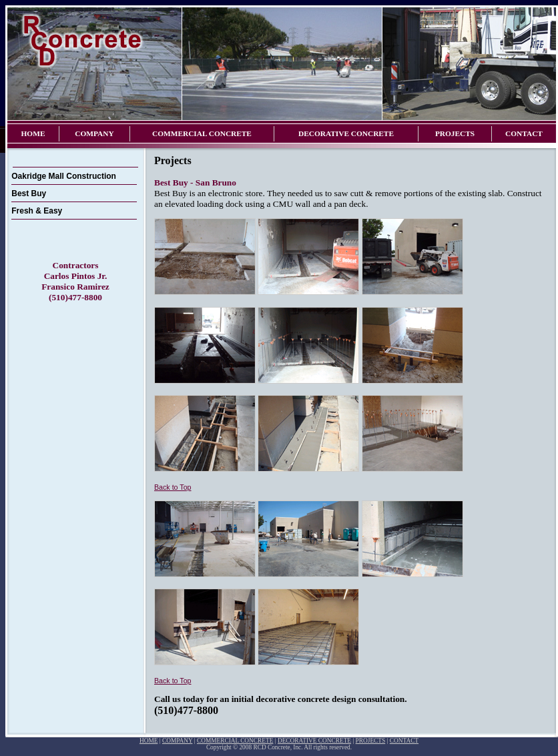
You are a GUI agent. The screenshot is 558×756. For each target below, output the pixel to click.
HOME (33, 133)
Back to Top (173, 487)
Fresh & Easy (37, 211)
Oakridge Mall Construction (64, 176)
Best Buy (29, 194)
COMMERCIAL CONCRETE (202, 133)
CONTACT (524, 133)
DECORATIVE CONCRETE (346, 133)
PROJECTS (455, 133)
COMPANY (94, 133)
